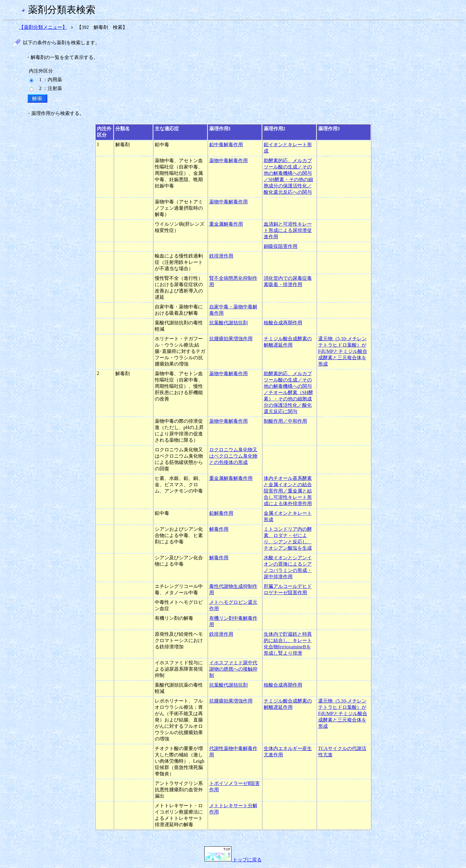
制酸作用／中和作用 (285, 421)
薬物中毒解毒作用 (228, 161)
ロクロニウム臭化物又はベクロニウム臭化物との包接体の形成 (233, 456)
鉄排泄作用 (221, 256)
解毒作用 (219, 529)
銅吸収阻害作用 (281, 246)
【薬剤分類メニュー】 (43, 27)
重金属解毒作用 (226, 224)
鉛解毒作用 (221, 513)
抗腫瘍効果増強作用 (231, 339)
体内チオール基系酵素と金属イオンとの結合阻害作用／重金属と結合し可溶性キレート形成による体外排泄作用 (288, 491)
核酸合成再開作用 (283, 323)
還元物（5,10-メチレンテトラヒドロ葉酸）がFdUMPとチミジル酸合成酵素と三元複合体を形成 (343, 351)
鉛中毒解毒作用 (226, 145)
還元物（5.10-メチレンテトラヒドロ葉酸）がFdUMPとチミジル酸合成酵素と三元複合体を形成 (343, 714)
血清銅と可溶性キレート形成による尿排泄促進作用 (288, 230)
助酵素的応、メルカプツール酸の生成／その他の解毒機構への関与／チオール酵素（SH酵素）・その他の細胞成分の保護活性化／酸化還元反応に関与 (288, 392)
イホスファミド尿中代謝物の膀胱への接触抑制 (233, 669)
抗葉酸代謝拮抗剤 (228, 323)
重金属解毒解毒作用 (231, 478)
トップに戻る (233, 860)
